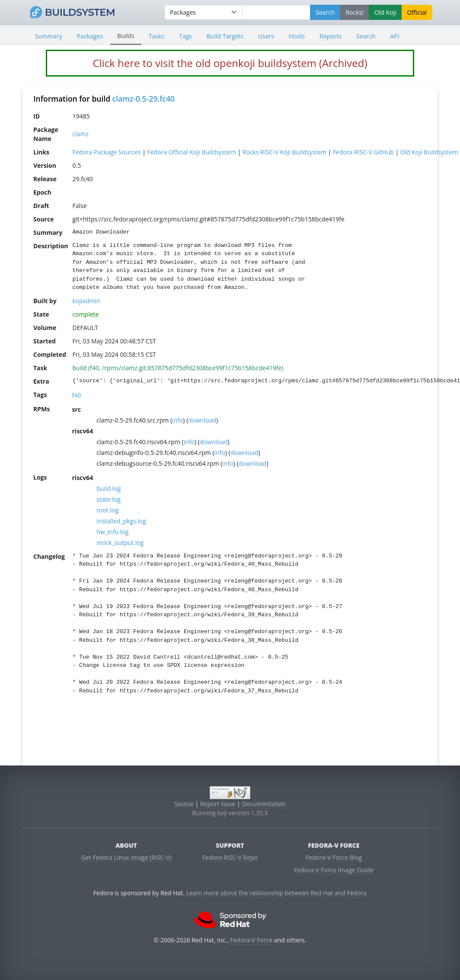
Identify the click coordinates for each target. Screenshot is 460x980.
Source (184, 804)
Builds (126, 36)
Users (266, 36)
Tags (185, 36)
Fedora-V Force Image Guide (334, 870)
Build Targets (225, 36)
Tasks (157, 36)
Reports (331, 36)
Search (366, 36)
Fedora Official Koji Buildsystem (191, 152)
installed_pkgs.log (121, 520)
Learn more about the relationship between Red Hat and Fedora (276, 893)
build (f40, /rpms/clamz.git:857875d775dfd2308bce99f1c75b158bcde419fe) (178, 367)
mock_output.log (120, 542)
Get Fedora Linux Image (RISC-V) (126, 857)
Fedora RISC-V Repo (230, 857)
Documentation (264, 804)
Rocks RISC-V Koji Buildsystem (284, 152)
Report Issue (218, 804)
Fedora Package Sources (107, 152)
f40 (77, 395)
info (177, 420)
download (202, 420)
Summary (49, 36)
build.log (109, 488)
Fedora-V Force (251, 940)
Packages (90, 36)
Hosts (297, 36)
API (395, 36)
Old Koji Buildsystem (429, 152)
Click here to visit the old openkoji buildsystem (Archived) (230, 63)
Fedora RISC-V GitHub (363, 152)
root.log (107, 510)
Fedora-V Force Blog (334, 857)
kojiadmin (86, 300)
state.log (109, 499)
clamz (81, 134)
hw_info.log (112, 531)
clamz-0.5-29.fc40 (144, 99)
